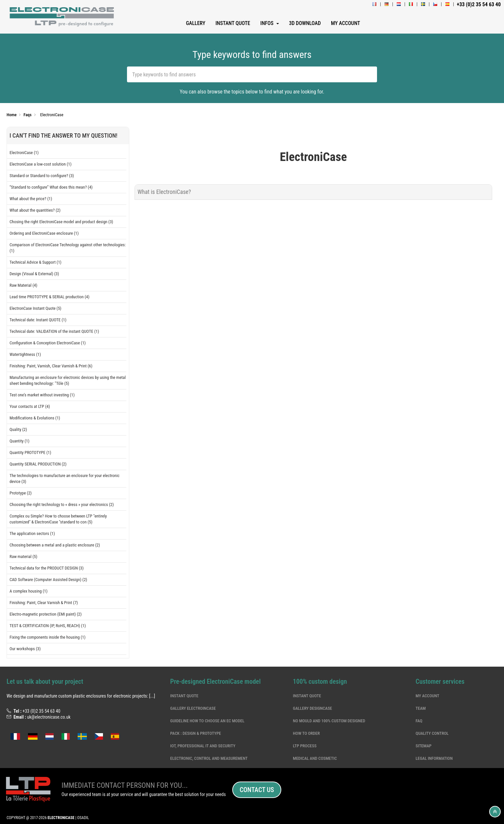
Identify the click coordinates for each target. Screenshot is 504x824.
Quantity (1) (19, 441)
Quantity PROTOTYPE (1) (30, 452)
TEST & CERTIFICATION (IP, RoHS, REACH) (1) (48, 626)
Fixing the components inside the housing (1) (48, 637)
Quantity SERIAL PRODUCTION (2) (38, 464)
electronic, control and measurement (209, 758)
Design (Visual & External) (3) (34, 274)
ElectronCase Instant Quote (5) (36, 308)
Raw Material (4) (23, 285)
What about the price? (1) (31, 199)
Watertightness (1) (25, 354)
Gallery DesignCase (312, 708)
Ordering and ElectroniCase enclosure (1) (44, 233)
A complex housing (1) (28, 591)
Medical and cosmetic (315, 758)
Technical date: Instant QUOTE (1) (38, 320)
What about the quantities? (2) (35, 210)
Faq (419, 721)
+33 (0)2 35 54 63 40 (41, 711)
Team (421, 708)
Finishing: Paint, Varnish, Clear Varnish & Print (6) (51, 366)
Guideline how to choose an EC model (207, 721)
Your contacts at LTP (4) (30, 406)
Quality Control (432, 733)
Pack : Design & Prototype (195, 733)
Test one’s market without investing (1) (42, 395)
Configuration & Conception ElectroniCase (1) (48, 343)
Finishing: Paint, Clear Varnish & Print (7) (44, 603)
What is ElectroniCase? (164, 192)
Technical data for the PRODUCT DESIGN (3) (47, 568)
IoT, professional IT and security (203, 746)
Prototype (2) (21, 493)
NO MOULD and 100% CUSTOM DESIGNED (329, 721)
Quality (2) (18, 429)
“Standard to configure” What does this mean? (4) (51, 187)
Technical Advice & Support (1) (36, 262)
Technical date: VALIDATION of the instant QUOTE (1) (54, 331)
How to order (306, 733)
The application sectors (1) (32, 533)
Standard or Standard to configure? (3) (42, 176)
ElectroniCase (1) (24, 153)
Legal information (434, 758)
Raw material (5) (23, 557)
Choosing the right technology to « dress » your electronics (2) (62, 505)
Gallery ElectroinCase (193, 708)
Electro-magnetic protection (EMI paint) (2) (46, 614)
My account (427, 696)
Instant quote (184, 696)
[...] (152, 696)
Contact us (257, 790)
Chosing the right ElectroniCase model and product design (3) (61, 222)
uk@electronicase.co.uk (49, 717)
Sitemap (423, 746)
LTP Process (305, 746)
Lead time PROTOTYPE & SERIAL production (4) (50, 297)
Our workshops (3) (25, 649)
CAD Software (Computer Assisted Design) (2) (48, 580)
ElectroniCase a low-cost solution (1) (40, 164)
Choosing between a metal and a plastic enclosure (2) (55, 545)
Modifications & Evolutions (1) (35, 418)
